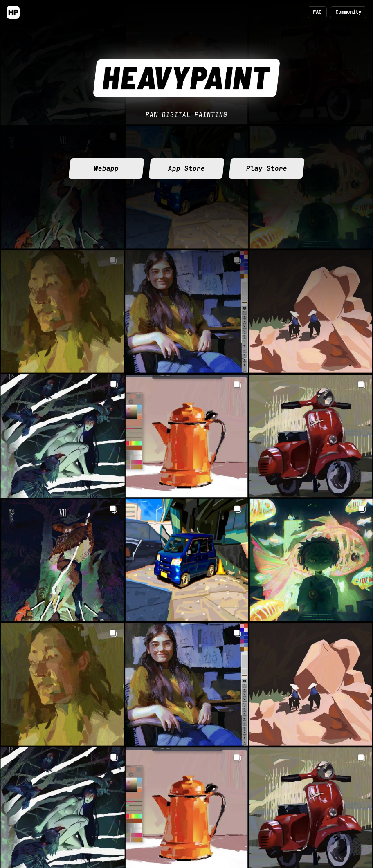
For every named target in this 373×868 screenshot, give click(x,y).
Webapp (106, 169)
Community (348, 12)
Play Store (267, 169)
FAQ (317, 12)
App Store (186, 169)
